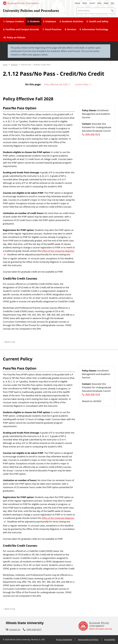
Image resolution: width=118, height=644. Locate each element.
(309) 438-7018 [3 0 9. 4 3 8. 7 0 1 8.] (92, 134)
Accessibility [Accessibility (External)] (110, 640)
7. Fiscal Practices (52, 29)
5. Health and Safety (97, 21)
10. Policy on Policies (14, 37)
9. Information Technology (94, 29)
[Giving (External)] (77, 3)
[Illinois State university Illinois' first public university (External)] (95, 626)
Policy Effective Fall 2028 (56, 84)
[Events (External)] (92, 3)
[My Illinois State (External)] (113, 3)
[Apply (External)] (106, 3)
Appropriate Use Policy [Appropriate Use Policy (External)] (88, 640)
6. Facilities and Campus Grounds (21, 29)
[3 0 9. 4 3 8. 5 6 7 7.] (32, 630)
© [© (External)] (4, 640)
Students (14, 65)
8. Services (71, 29)
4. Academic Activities (71, 21)
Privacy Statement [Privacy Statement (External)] (64, 640)
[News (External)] (85, 3)
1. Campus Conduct (13, 21)
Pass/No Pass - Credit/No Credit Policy (36, 65)
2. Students (33, 21)
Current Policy (82, 84)
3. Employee (50, 21)
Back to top (10, 342)
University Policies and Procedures (31, 11)
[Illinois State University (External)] (21, 3)
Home (5, 65)
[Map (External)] (99, 3)
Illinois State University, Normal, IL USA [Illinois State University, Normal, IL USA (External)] (27, 640)
